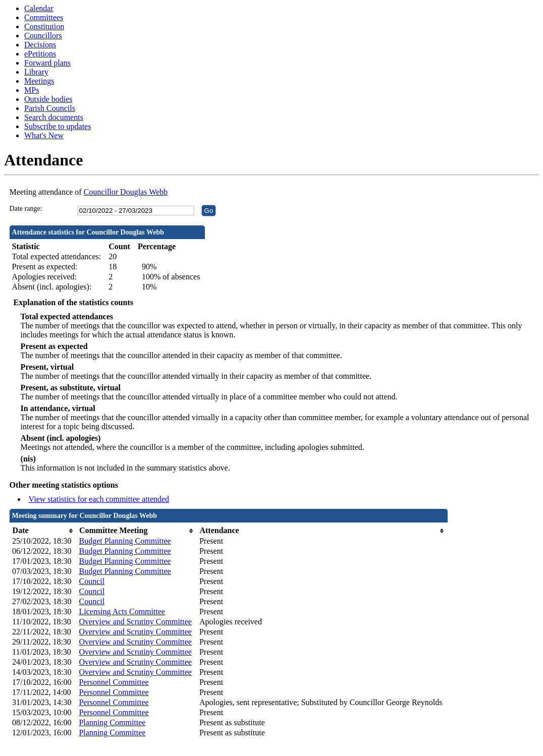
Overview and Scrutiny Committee (135, 622)
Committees (44, 17)
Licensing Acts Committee (122, 612)
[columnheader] (43, 531)
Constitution (44, 26)
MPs (32, 90)
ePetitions (40, 54)
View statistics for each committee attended (99, 499)
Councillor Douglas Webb (126, 192)
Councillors (43, 36)
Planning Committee (112, 722)
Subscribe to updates (58, 126)
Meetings (39, 81)
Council (92, 581)
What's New (44, 135)
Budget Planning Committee (125, 541)
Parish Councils (50, 108)
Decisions (40, 45)
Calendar (39, 8)
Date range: (26, 209)
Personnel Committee (114, 682)
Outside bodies (48, 99)
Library (36, 72)
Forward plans (47, 63)
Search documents (54, 117)
